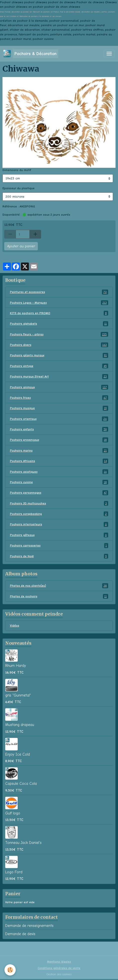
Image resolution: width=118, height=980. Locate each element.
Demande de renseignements (29, 926)
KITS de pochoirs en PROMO (59, 313)
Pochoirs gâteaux (59, 535)
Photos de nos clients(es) (59, 586)
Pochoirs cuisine (59, 482)
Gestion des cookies (59, 974)
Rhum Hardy (16, 666)
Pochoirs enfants (59, 429)
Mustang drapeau (20, 725)
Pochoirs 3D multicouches (59, 503)
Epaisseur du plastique (19, 188)
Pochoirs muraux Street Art (59, 376)
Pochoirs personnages (59, 493)
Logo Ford (14, 872)
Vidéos (15, 625)
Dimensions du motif (17, 170)
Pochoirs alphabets (59, 324)
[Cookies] (10, 970)
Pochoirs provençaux (59, 440)
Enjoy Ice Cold (18, 754)
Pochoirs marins (59, 450)
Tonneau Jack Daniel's (23, 843)
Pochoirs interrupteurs (59, 524)
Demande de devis (20, 934)
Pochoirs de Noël (59, 556)
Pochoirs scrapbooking (59, 514)
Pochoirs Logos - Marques (59, 303)
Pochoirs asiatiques (59, 472)
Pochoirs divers (59, 345)
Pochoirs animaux (59, 387)
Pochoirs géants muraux (59, 355)
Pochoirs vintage (59, 366)
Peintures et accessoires (59, 292)
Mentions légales (59, 962)
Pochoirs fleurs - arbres (59, 334)
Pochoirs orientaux (59, 419)
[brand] (31, 54)
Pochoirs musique (59, 408)
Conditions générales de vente (59, 968)
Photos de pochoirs (59, 596)
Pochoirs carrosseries (59, 545)
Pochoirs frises (59, 398)
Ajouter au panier (21, 246)
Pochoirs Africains (59, 461)
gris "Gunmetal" (18, 695)
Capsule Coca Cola (21, 784)
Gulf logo (13, 813)
